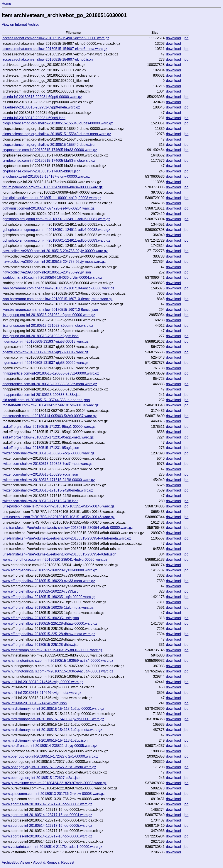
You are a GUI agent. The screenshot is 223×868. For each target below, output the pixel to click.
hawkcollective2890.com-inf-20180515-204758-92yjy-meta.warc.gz (54, 262)
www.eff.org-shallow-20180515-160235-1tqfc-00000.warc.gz (49, 597)
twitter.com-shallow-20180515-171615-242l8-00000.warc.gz (49, 480)
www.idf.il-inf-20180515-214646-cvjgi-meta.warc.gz (42, 693)
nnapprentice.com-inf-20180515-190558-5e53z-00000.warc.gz (51, 373)
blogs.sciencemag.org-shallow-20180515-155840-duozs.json (49, 145)
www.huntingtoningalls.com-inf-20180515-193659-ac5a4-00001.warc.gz (58, 671)
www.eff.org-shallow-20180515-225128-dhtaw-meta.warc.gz (49, 634)
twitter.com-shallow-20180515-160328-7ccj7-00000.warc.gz (48, 453)
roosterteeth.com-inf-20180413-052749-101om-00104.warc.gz (50, 405)
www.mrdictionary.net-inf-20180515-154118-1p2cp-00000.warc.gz (53, 709)
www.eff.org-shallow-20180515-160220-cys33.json (41, 591)
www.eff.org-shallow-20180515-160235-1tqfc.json (41, 618)
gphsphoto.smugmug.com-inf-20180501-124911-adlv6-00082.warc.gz (56, 230)
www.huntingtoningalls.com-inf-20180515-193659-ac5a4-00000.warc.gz (58, 661)
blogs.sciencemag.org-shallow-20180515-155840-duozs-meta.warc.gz (57, 134)
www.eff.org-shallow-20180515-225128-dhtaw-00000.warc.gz (50, 623)
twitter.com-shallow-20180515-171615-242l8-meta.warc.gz (48, 490)
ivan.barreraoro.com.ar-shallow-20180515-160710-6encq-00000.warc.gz (58, 288)
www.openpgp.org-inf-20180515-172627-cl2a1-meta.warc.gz (49, 767)
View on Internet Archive (20, 25)
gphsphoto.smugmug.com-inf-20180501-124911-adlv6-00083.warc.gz (56, 240)
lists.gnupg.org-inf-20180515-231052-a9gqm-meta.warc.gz (48, 326)
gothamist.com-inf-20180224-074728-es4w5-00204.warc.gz (48, 208)
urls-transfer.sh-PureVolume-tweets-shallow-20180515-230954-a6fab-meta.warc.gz (67, 538)
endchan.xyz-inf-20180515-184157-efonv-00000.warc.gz (46, 176)
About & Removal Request (54, 862)
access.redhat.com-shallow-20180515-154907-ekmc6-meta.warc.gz (55, 49)
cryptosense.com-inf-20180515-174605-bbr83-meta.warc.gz (49, 161)
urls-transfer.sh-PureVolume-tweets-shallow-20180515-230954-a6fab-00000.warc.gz (68, 528)
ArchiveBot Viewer (16, 862)
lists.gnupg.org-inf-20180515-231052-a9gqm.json (41, 336)
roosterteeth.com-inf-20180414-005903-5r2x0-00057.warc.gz (49, 416)
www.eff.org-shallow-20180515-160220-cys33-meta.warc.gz (49, 581)
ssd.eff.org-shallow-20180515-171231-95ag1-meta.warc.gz (48, 437)
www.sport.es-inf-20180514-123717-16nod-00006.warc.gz (47, 836)
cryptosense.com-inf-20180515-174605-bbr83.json (41, 171)
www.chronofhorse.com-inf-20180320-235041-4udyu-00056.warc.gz (55, 559)
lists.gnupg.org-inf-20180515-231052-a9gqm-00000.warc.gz (49, 315)
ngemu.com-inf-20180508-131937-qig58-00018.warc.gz (45, 341)
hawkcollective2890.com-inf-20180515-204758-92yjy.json (47, 272)
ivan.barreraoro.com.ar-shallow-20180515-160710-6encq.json (50, 310)
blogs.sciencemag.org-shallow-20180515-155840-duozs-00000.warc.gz (58, 123)
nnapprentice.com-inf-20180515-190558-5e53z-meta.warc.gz (50, 384)
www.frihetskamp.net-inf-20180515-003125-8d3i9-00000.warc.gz (52, 650)
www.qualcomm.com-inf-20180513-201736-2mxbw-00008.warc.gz (54, 794)
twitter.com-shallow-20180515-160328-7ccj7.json (40, 474)
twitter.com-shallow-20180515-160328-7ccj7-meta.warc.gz (47, 464)
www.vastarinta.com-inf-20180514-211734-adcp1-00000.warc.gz (52, 847)
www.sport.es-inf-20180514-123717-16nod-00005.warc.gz (47, 826)
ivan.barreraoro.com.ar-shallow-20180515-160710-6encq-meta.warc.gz (57, 299)
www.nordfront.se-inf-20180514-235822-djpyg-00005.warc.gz (50, 746)
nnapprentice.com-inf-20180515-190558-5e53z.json (42, 395)
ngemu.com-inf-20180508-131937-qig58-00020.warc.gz (45, 363)
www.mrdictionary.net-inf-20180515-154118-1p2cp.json (45, 740)
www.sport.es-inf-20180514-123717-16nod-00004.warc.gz (47, 815)
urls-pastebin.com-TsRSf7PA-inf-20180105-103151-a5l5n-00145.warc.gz (58, 506)
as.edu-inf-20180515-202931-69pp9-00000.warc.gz (42, 97)
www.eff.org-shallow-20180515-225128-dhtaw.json (41, 645)
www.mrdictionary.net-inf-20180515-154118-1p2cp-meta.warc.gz (52, 730)
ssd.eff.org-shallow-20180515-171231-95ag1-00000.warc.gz (49, 427)
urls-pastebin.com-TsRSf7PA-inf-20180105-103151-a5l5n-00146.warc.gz (58, 517)
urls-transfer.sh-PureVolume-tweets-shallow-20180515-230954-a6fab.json (59, 554)
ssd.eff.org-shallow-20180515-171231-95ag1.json (41, 448)
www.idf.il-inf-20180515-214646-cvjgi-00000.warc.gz (43, 682)
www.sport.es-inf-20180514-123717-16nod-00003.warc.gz (47, 804)
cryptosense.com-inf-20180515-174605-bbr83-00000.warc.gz (50, 150)
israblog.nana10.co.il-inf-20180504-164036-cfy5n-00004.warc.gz (52, 278)
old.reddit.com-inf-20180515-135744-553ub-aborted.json (46, 400)
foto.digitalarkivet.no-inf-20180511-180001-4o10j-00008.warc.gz (52, 198)
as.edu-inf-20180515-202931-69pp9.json (34, 118)
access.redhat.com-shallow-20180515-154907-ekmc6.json (47, 59)
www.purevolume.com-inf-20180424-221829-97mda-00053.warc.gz (54, 783)
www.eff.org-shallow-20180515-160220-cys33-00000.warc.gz (50, 570)
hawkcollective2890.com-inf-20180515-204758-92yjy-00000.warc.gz (55, 251)
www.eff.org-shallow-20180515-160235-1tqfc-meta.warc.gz (48, 608)
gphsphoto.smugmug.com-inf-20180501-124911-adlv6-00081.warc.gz (56, 219)
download (173, 38)
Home (6, 4)
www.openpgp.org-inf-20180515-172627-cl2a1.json (42, 778)
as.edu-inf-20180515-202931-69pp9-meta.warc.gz (41, 107)
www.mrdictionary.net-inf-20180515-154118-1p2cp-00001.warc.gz (53, 719)
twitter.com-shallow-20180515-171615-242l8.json (40, 501)
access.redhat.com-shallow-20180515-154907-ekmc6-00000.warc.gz (56, 38)
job (186, 38)
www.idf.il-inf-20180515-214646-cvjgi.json (35, 703)
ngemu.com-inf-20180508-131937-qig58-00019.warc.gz (45, 352)
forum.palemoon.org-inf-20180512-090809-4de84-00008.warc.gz (52, 187)
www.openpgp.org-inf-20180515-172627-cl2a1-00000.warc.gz (50, 756)
